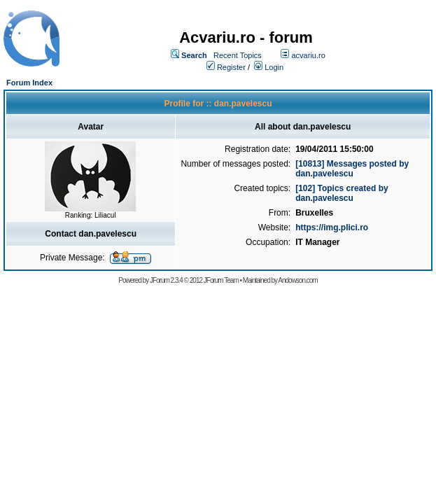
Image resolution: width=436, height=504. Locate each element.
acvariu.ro (308, 55)
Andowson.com (297, 280)
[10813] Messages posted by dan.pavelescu (352, 169)
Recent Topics (238, 55)
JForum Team (221, 280)
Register (231, 67)
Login (274, 67)
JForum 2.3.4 (166, 280)
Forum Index (29, 83)
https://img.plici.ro (332, 227)
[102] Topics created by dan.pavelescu (342, 193)
